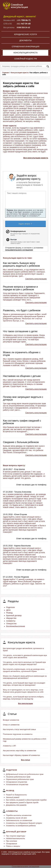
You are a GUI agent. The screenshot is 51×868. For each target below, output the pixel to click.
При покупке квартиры (16, 836)
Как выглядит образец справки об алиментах (21, 755)
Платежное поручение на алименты (18, 734)
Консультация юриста (26, 53)
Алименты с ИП (9, 746)
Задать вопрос (26, 224)
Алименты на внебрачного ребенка (21, 826)
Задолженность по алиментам (19, 820)
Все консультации (26, 704)
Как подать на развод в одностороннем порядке (26, 800)
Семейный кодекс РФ (25, 59)
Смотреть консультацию (36, 279)
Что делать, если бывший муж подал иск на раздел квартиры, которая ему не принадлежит (24, 684)
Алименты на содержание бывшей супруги (24, 823)
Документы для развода (16, 805)
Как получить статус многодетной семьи (19, 729)
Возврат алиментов (11, 720)
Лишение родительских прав (18, 777)
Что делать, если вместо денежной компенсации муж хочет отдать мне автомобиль (25, 656)
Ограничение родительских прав (20, 779)
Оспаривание (11, 844)
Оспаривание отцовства (17, 782)
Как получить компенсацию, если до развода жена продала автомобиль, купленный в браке (24, 670)
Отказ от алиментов (11, 725)
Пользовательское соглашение (26, 866)
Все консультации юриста (36, 158)
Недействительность (16, 838)
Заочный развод (13, 797)
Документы (26, 40)
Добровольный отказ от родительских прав (25, 774)
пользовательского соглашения (19, 250)
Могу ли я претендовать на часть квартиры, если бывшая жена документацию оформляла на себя (23, 691)
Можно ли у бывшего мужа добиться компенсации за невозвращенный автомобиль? (25, 677)
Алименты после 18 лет (16, 818)
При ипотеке (11, 841)
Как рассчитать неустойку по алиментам (20, 751)
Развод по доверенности (16, 795)
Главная (6, 73)
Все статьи (26, 760)
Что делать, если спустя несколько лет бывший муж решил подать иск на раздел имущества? (24, 663)
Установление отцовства (17, 784)
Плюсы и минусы (13, 846)
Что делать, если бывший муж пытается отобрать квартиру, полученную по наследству (23, 698)
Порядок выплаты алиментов (19, 815)
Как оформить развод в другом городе (22, 802)
